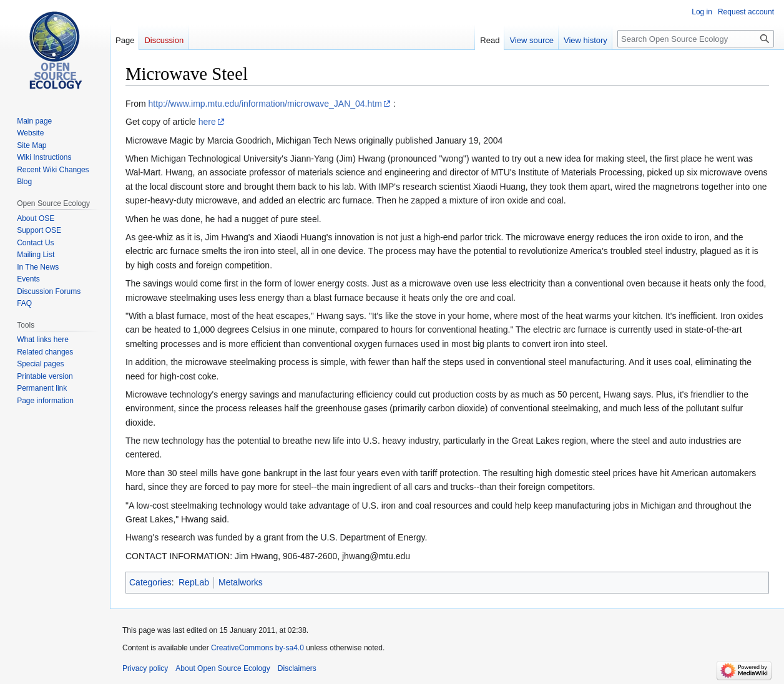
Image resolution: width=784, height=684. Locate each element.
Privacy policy (145, 668)
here (207, 122)
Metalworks (241, 582)
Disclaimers (297, 668)
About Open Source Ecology (223, 668)
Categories (150, 582)
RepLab (194, 582)
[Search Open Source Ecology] (696, 39)
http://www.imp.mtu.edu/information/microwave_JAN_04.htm (265, 104)
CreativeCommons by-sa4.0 (257, 648)
